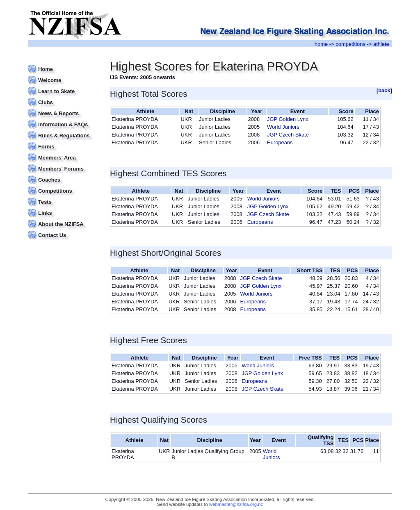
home (321, 44)
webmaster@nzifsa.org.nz (236, 504)
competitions (350, 44)
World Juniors (283, 127)
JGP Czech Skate (288, 135)
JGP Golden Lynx (288, 119)
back (384, 90)
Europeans (280, 142)
